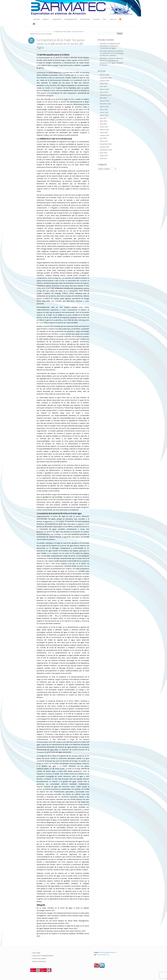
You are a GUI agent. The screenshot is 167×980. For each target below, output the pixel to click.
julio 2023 (103, 98)
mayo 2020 (104, 133)
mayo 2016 (104, 156)
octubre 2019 (105, 135)
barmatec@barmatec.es (108, 952)
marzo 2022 (104, 112)
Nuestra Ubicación (39, 961)
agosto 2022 (104, 107)
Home (32, 31)
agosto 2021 (104, 115)
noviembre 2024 (106, 78)
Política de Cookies (39, 959)
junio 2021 (104, 121)
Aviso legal (36, 953)
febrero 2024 (104, 89)
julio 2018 (103, 138)
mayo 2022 (104, 110)
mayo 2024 (104, 84)
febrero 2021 (104, 130)
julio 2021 (103, 118)
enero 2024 (104, 92)
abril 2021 (103, 124)
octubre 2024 (105, 81)
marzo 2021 (104, 127)
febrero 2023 (104, 101)
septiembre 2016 (106, 150)
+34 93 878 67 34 (103, 955)
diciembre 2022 (105, 104)
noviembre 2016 (106, 144)
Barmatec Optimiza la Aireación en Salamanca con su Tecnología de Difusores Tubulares (112, 53)
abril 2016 (103, 158)
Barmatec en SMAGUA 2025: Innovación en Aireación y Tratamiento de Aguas (110, 46)
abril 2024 (103, 86)
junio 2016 (104, 153)
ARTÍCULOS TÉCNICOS (44, 31)
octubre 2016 (105, 147)
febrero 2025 (104, 75)
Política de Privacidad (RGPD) (43, 956)
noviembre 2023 (106, 95)
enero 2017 (104, 141)
